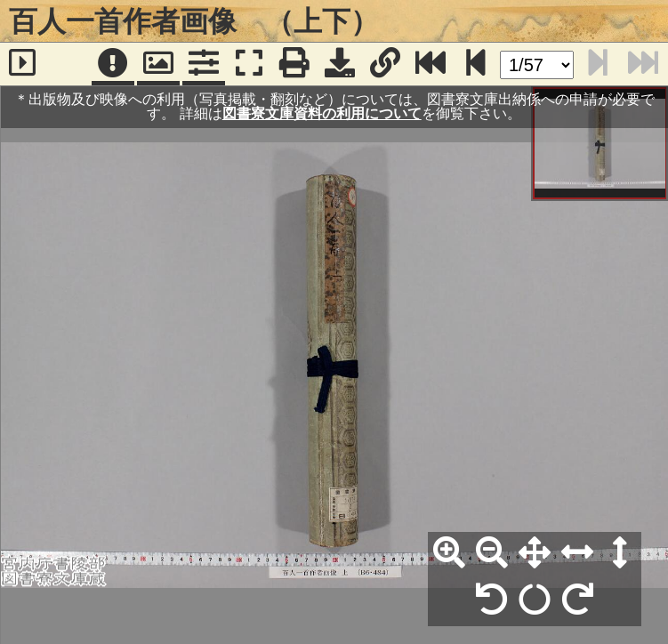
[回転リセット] (535, 600)
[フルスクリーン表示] (249, 64)
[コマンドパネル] (204, 64)
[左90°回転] (492, 600)
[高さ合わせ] (620, 553)
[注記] (113, 64)
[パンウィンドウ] (158, 64)
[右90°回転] (577, 600)
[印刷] (294, 64)
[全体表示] (535, 553)
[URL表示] (385, 64)
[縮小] (492, 553)
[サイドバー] (23, 64)
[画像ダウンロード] (340, 64)
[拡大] (449, 553)
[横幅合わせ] (577, 553)
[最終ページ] (431, 64)
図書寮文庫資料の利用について (322, 113)
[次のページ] (476, 64)
